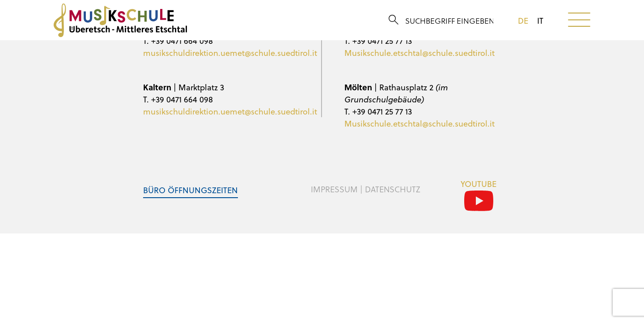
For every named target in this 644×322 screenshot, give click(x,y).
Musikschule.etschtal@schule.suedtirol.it (419, 53)
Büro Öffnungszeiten (191, 190)
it (540, 21)
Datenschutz (393, 189)
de (523, 21)
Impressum (334, 189)
